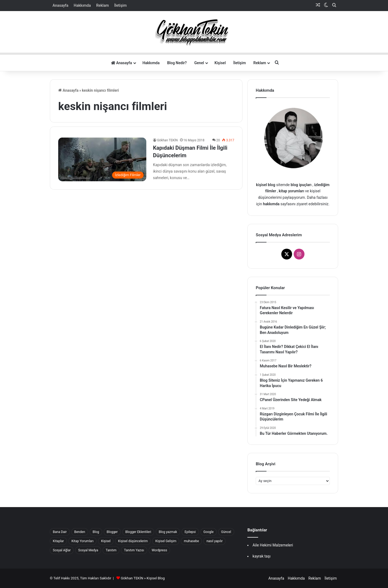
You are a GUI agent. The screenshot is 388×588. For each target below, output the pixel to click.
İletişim (120, 5)
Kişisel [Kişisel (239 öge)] (106, 541)
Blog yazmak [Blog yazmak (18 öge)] (168, 532)
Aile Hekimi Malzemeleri (273, 545)
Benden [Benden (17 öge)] (80, 532)
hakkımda (271, 204)
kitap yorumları (292, 191)
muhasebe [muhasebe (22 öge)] (191, 541)
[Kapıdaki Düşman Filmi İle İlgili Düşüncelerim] (102, 159)
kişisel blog (266, 185)
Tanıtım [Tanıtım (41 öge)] (111, 550)
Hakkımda (82, 5)
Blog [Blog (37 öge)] (96, 532)
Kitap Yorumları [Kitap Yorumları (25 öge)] (82, 541)
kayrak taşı (261, 556)
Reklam (103, 5)
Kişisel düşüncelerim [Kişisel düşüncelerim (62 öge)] (133, 541)
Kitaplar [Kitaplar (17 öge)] (58, 541)
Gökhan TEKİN (167, 140)
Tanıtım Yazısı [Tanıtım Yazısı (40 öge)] (134, 550)
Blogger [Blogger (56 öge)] (112, 532)
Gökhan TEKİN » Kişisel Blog (143, 578)
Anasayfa (60, 5)
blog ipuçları (301, 185)
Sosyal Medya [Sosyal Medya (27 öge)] (88, 550)
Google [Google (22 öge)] (209, 532)
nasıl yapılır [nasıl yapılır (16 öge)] (214, 541)
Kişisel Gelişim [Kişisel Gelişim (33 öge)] (166, 541)
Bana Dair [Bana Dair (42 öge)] (60, 532)
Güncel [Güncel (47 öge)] (226, 532)
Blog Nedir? (177, 63)
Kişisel (220, 63)
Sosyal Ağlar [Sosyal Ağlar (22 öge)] (62, 550)
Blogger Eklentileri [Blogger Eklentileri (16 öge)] (138, 532)
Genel (199, 63)
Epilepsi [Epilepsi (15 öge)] (190, 532)
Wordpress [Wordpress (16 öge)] (159, 550)
